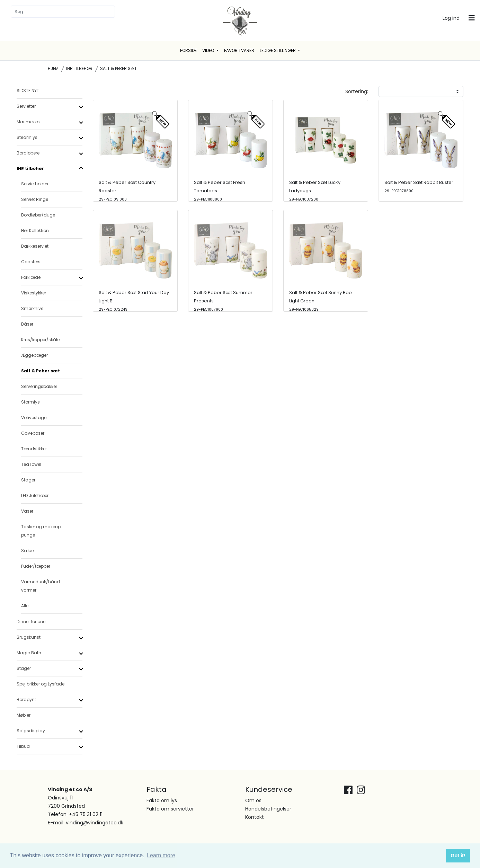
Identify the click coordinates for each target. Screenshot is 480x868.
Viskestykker (34, 293)
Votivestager (34, 418)
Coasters (31, 262)
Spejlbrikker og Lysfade (41, 684)
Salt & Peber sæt (41, 371)
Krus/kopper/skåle (40, 340)
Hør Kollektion (35, 231)
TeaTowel (31, 464)
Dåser (27, 324)
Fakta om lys (162, 800)
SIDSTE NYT (28, 91)
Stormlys (30, 402)
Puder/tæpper (36, 566)
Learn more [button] (161, 855)
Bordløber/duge (38, 215)
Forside (188, 50)
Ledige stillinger (278, 50)
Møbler (24, 715)
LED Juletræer (35, 495)
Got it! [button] (458, 856)
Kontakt (255, 817)
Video (209, 50)
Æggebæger (34, 355)
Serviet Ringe (35, 199)
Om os (253, 800)
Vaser (27, 511)
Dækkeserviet (35, 246)
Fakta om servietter (170, 809)
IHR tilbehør (79, 68)
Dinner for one (31, 622)
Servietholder (35, 184)
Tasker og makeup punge (41, 531)
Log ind (451, 18)
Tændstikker (34, 449)
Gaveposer (33, 433)
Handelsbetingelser (268, 809)
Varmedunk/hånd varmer (41, 586)
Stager (28, 480)
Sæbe (27, 551)
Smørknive (32, 308)
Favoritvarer (239, 50)
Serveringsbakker (39, 386)
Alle (25, 606)
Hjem (53, 68)
